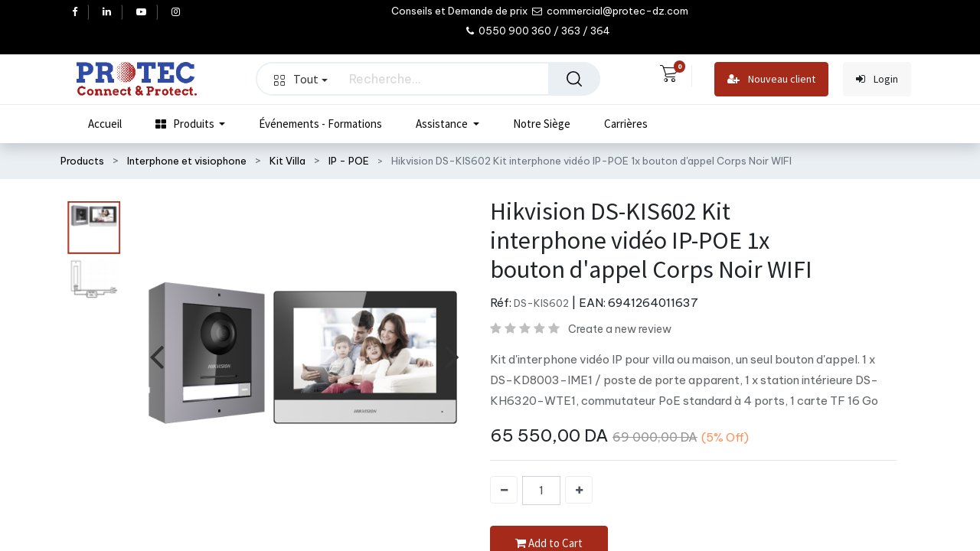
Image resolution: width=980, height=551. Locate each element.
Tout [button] (301, 79)
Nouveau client (771, 79)
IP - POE (349, 161)
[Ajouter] (579, 490)
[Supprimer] (504, 490)
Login (877, 79)
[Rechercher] (574, 79)
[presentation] (157, 355)
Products (82, 161)
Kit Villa (287, 161)
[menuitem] (105, 124)
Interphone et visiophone (187, 161)
